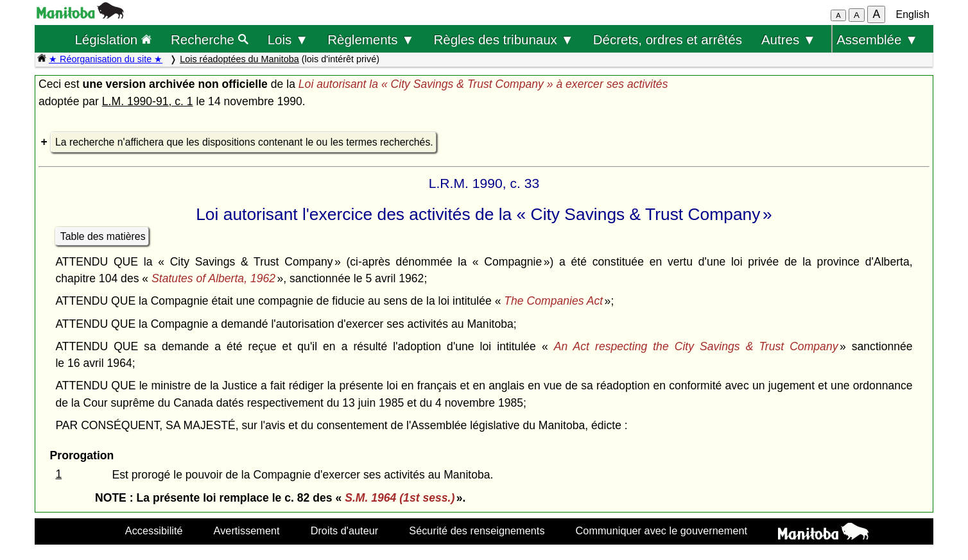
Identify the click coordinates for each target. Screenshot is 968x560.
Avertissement (247, 530)
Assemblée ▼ (877, 39)
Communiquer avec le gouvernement (661, 530)
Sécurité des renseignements (477, 530)
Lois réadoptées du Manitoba (239, 59)
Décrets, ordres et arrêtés (668, 39)
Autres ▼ (789, 39)
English (913, 14)
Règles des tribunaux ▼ (504, 39)
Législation (113, 39)
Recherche (210, 39)
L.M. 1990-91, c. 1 (148, 101)
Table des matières (103, 236)
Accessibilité (154, 530)
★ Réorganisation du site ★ (106, 59)
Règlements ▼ (371, 39)
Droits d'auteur (345, 530)
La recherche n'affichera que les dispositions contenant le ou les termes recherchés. (244, 142)
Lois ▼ (288, 39)
